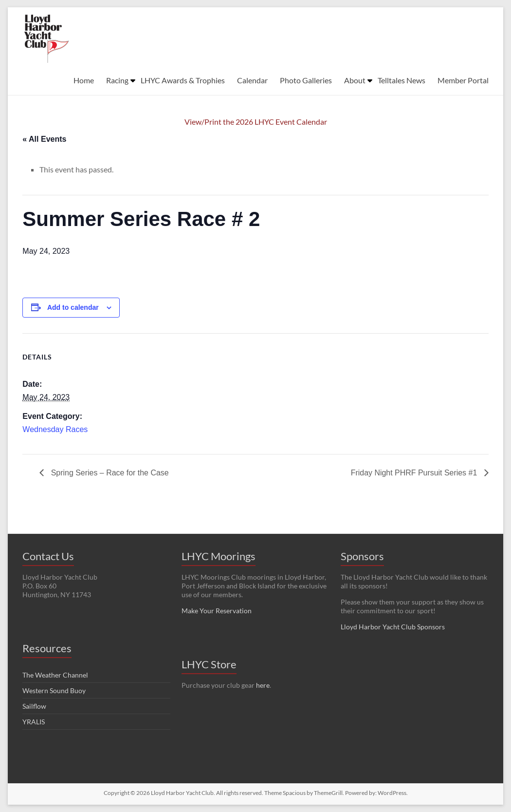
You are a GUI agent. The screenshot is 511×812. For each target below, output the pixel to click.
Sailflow (34, 706)
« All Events (44, 139)
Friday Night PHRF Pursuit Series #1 (415, 473)
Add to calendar (73, 307)
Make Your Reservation (217, 611)
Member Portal (463, 80)
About (355, 80)
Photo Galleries (306, 80)
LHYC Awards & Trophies (183, 80)
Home (84, 80)
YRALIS (34, 722)
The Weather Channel (55, 675)
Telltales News (401, 80)
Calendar (252, 80)
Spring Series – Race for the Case (109, 473)
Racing (117, 80)
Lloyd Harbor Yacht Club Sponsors (393, 627)
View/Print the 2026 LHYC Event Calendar (256, 122)
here (263, 685)
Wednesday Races (55, 429)
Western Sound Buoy (54, 690)
